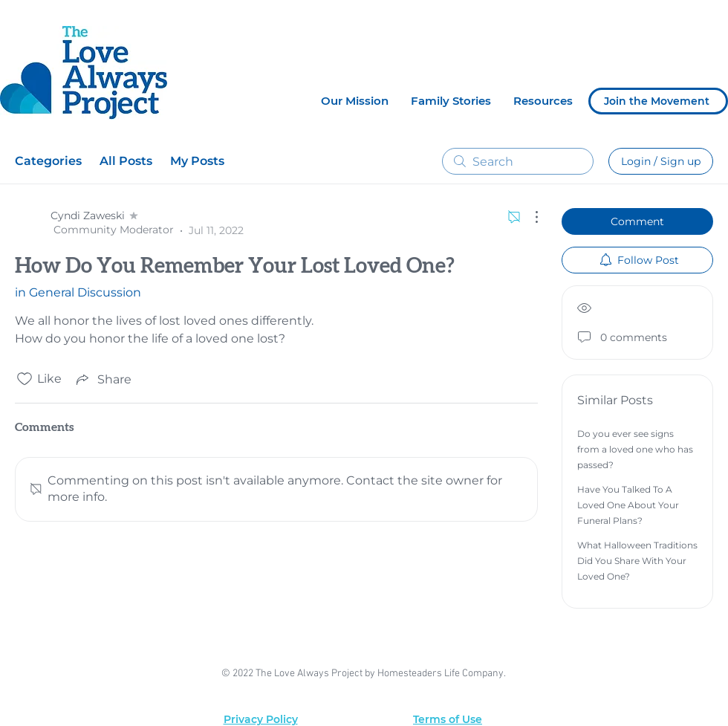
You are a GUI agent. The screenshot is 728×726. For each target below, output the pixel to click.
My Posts (197, 161)
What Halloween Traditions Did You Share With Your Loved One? (637, 561)
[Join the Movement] (658, 101)
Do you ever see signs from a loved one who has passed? (635, 449)
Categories (48, 161)
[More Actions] (529, 217)
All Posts (126, 161)
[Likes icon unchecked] (25, 379)
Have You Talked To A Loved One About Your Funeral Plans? (628, 505)
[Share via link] (103, 379)
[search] (518, 161)
